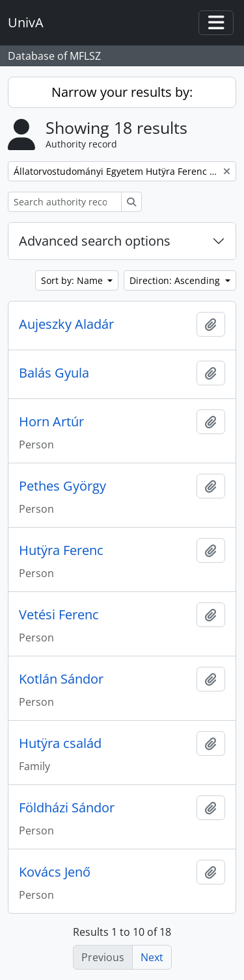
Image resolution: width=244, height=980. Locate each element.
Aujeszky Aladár (66, 324)
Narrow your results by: (122, 92)
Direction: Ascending (176, 280)
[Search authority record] (65, 202)
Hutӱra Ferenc (61, 550)
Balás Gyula (54, 373)
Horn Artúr (51, 422)
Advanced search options (95, 241)
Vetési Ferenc (59, 615)
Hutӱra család (60, 743)
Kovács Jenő (55, 872)
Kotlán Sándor (61, 679)
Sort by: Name (73, 280)
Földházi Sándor (67, 808)
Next (152, 957)
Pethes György (62, 486)
